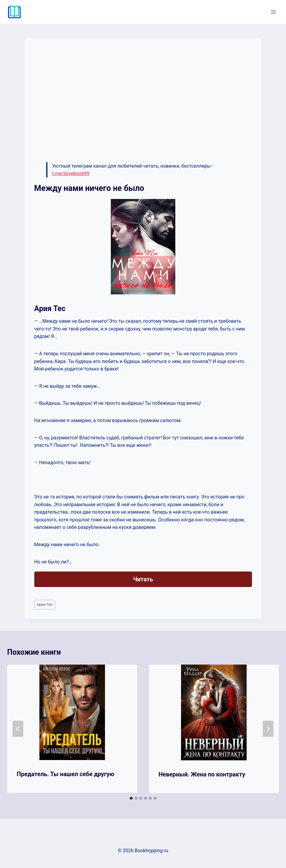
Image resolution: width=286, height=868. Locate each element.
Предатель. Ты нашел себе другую (66, 774)
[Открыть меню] (273, 12)
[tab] (131, 798)
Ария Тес (45, 604)
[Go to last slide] (18, 729)
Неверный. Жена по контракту (202, 774)
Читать (143, 579)
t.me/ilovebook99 (71, 173)
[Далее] (268, 729)
